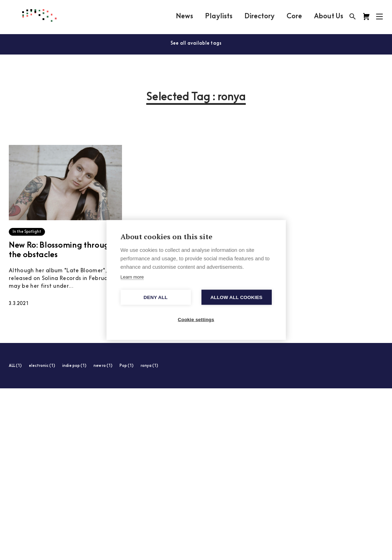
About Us (329, 17)
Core (294, 17)
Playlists (219, 17)
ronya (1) (149, 366)
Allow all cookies (236, 297)
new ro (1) (103, 366)
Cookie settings (196, 320)
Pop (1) (127, 366)
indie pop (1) (74, 366)
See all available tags (196, 43)
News (184, 17)
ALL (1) (15, 366)
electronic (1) (42, 366)
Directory (259, 17)
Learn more (132, 277)
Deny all (155, 297)
